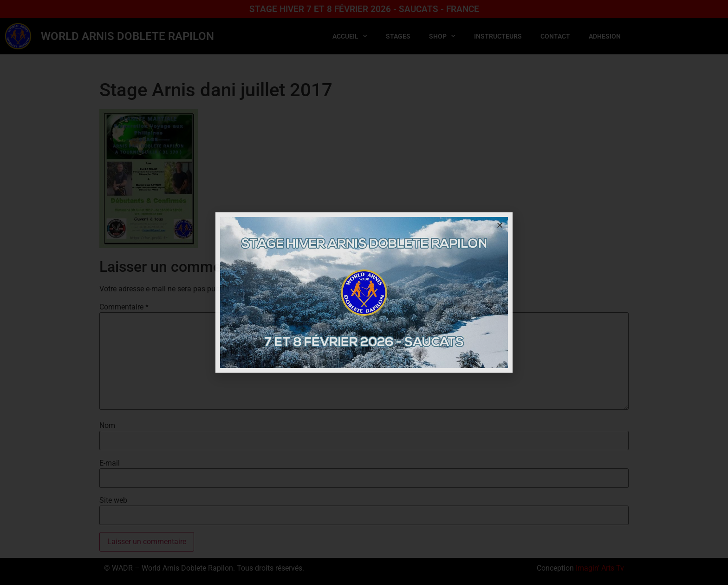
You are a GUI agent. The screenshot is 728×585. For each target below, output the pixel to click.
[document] (364, 292)
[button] (500, 225)
